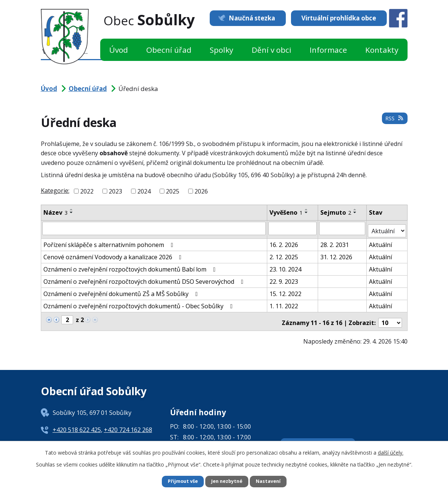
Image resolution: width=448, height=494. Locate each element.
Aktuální (381, 242)
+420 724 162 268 (128, 424)
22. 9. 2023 (284, 279)
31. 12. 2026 (337, 254)
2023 (115, 191)
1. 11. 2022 (284, 303)
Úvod (119, 50)
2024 (144, 191)
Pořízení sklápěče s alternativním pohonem (110, 242)
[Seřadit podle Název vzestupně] (72, 209)
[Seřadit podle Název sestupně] (72, 212)
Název (55, 212)
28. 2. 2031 (335, 242)
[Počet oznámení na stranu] (390, 317)
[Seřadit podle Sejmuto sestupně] (356, 212)
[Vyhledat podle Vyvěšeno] (293, 228)
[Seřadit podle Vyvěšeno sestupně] (307, 212)
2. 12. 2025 (284, 254)
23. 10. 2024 (286, 266)
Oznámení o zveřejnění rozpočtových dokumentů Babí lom (131, 266)
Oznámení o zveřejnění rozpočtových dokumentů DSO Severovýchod (145, 279)
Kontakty (382, 50)
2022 (87, 191)
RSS (393, 121)
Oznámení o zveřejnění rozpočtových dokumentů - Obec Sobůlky (139, 303)
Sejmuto (336, 212)
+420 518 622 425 (77, 424)
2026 (201, 191)
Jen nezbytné (227, 481)
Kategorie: (55, 191)
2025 (173, 191)
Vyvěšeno (286, 212)
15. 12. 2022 (286, 291)
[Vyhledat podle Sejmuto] (343, 228)
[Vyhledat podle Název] (154, 228)
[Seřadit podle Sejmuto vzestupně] (356, 209)
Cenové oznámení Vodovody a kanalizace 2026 (114, 254)
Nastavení (272, 481)
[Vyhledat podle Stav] (387, 228)
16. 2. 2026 (284, 242)
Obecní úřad (169, 50)
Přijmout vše (179, 481)
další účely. (391, 451)
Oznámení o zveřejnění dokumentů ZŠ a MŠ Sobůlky (122, 291)
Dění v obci (272, 50)
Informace (328, 50)
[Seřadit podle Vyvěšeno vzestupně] (307, 209)
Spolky (221, 50)
